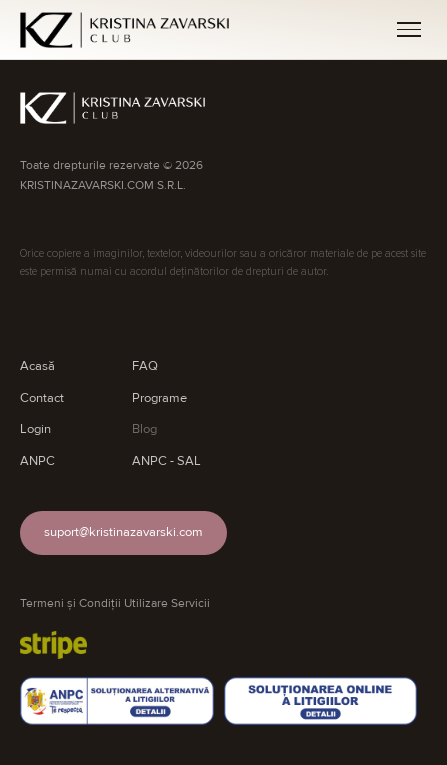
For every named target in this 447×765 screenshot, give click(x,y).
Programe (159, 398)
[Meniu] (409, 29)
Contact (42, 398)
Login (35, 429)
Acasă (37, 366)
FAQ (145, 366)
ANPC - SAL (166, 461)
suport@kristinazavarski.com (123, 532)
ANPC (37, 461)
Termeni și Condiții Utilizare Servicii (115, 603)
